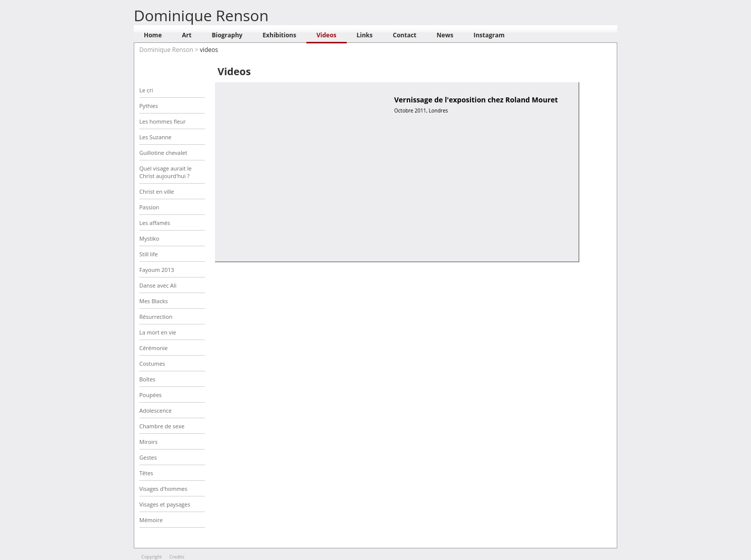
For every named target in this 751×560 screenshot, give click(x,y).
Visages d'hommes (163, 489)
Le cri (146, 90)
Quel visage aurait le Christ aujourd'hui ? (166, 172)
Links (365, 35)
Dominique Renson (201, 15)
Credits (177, 557)
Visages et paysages (165, 504)
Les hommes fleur (163, 121)
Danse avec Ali (158, 285)
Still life (149, 254)
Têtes (146, 473)
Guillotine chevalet (163, 153)
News (445, 35)
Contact (405, 35)
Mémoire (151, 520)
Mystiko (149, 238)
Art (186, 35)
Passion (149, 207)
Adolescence (155, 410)
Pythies (149, 106)
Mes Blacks (153, 301)
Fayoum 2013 (157, 270)
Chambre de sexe (162, 426)
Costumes (152, 363)
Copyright (152, 557)
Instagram (489, 35)
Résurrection (156, 317)
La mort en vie (158, 332)
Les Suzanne (155, 137)
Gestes (148, 457)
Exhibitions (279, 35)
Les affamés (155, 223)
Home (153, 35)
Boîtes (147, 379)
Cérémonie (153, 348)
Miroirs (148, 442)
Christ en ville (157, 191)
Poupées (150, 395)
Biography (227, 35)
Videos (327, 35)
